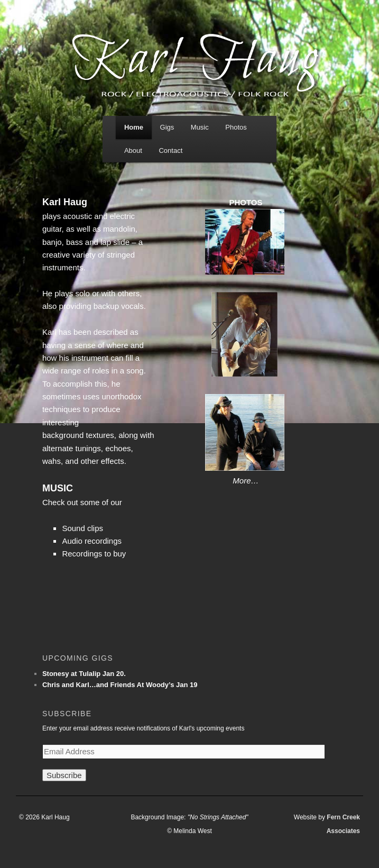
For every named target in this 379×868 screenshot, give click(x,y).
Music (200, 127)
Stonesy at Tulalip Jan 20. (84, 674)
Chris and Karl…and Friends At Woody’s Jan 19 (120, 685)
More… (246, 481)
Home (134, 127)
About (133, 150)
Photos (236, 127)
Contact (170, 150)
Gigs (167, 127)
